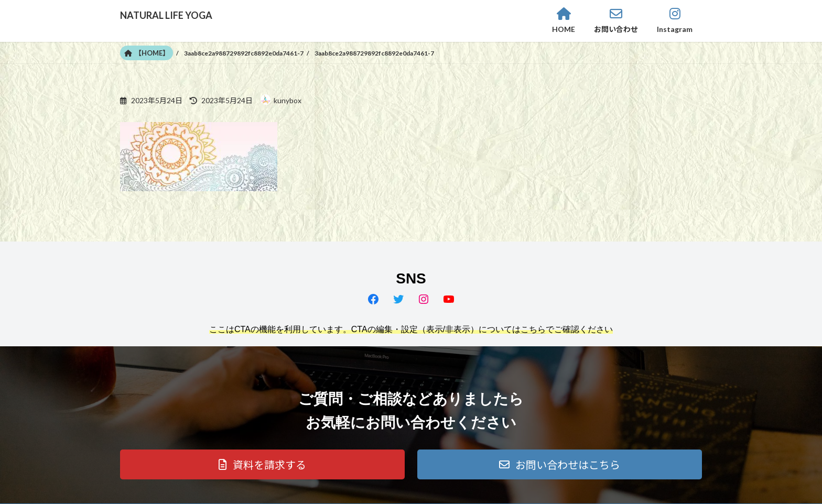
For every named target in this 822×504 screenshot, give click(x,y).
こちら (533, 329)
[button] (262, 464)
